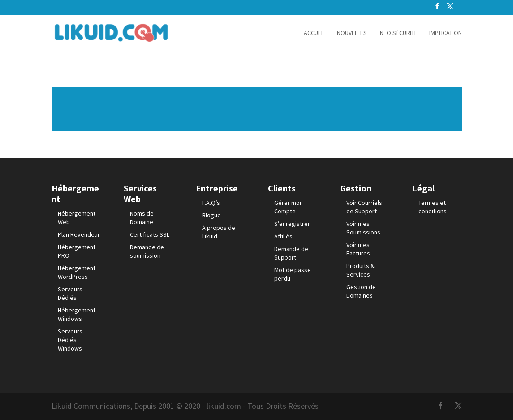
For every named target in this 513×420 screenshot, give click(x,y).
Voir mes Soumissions (363, 228)
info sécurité (398, 33)
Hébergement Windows (77, 314)
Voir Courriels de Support (364, 207)
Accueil (315, 33)
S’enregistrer (292, 224)
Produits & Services (360, 270)
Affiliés (283, 236)
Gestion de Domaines (361, 291)
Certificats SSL (150, 234)
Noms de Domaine (142, 218)
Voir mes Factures (358, 249)
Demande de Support (291, 253)
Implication (446, 33)
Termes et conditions (433, 207)
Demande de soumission (147, 251)
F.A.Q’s (211, 203)
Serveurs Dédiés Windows (70, 340)
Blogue (211, 215)
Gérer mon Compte (289, 207)
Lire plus (257, 109)
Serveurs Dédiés (70, 293)
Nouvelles (352, 33)
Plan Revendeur (79, 234)
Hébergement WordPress (77, 272)
